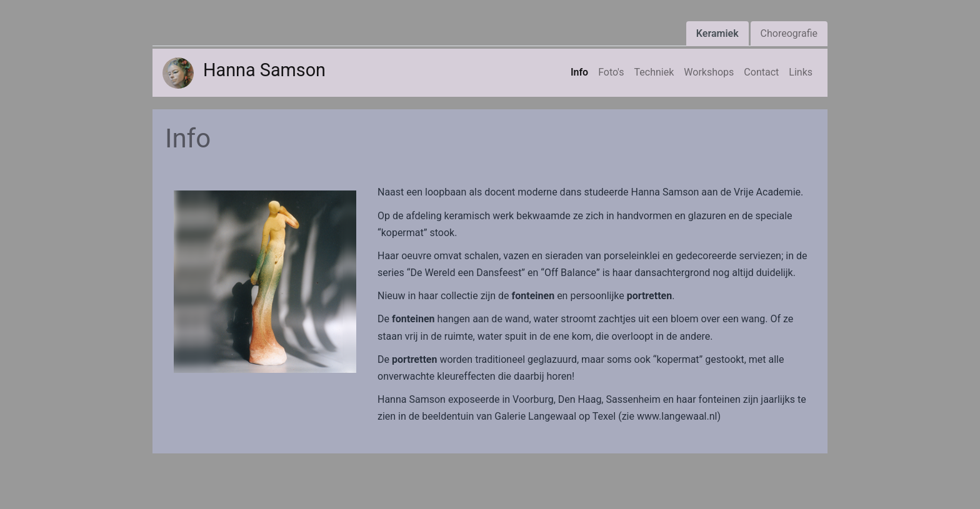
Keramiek (717, 33)
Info (579, 72)
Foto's (611, 72)
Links (801, 72)
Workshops (709, 72)
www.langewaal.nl (677, 416)
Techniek (654, 72)
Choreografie (789, 33)
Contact (761, 72)
